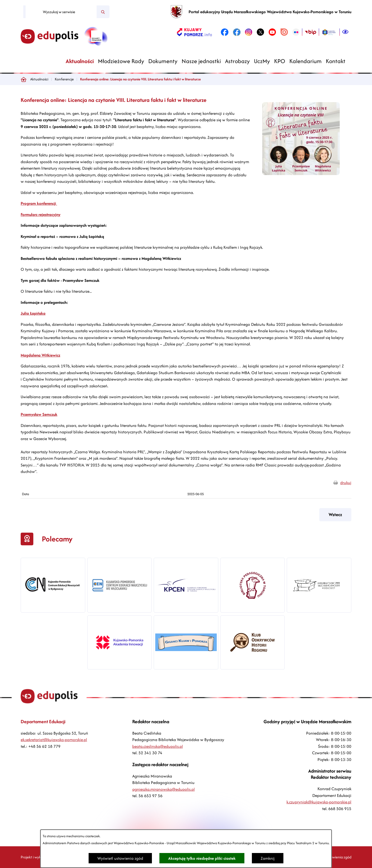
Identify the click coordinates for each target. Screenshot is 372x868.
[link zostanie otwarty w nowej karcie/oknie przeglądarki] (194, 32)
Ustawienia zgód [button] (338, 857)
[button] (301, 174)
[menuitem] (80, 61)
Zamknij (268, 858)
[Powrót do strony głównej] (24, 79)
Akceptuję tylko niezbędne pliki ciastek (202, 858)
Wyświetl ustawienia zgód (120, 858)
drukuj (346, 483)
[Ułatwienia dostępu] (345, 32)
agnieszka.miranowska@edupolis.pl (164, 789)
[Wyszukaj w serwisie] (61, 12)
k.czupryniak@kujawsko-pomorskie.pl (319, 802)
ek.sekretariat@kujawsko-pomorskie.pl (54, 740)
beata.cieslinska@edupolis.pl (158, 746)
